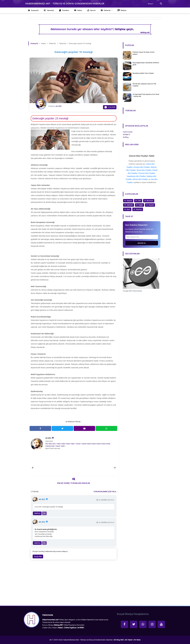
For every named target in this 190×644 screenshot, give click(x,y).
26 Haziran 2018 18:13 (106, 500)
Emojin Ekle (38, 556)
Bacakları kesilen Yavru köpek (143, 73)
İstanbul (139, 209)
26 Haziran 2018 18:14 (106, 522)
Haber (59, 444)
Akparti (129, 201)
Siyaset (151, 205)
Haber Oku (47, 628)
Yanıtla (37, 513)
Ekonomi (150, 201)
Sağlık (141, 205)
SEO (47, 444)
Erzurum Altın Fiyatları (147, 173)
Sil (44, 513)
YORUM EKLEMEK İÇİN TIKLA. (105, 492)
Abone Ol (142, 243)
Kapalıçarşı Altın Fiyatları (136, 176)
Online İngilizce (70, 628)
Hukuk (78, 444)
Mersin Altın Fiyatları (141, 179)
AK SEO (48, 438)
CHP (139, 201)
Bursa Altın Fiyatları (144, 170)
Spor (128, 209)
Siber (50, 444)
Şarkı (63, 446)
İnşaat (58, 446)
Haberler (130, 205)
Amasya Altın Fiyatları (142, 167)
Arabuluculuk (50, 446)
